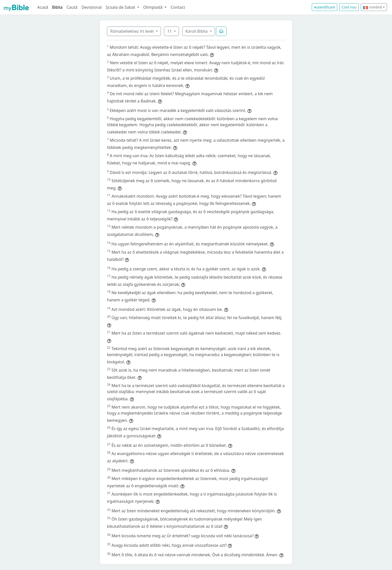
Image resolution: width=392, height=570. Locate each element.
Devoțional (92, 7)
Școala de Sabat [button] (121, 7)
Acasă (43, 7)
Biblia (57, 7)
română (372, 7)
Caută (72, 7)
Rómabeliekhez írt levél (132, 31)
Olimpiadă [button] (153, 7)
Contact (178, 7)
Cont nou (349, 7)
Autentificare (324, 7)
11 (170, 31)
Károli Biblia (197, 31)
